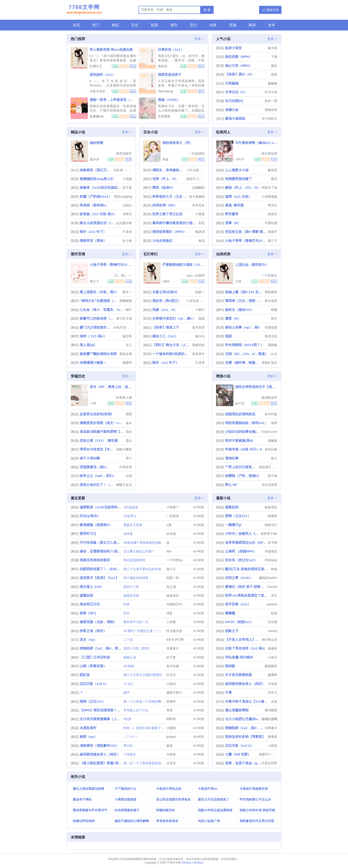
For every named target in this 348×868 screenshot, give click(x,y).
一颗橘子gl (233, 525)
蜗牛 (129, 310)
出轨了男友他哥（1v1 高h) (245, 648)
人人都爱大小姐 (237, 170)
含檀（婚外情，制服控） (243, 363)
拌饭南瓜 (271, 551)
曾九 (274, 458)
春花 (202, 241)
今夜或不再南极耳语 (254, 789)
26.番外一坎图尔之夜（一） (143, 631)
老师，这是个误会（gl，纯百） (243, 763)
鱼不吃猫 (173, 666)
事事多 (273, 737)
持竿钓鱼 (271, 414)
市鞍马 (127, 214)
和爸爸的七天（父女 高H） (170, 196)
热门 (96, 25)
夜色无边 (271, 336)
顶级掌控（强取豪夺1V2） (100, 746)
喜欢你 (163, 66)
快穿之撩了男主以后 (167, 214)
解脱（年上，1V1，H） (243, 187)
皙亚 (202, 223)
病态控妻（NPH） (239, 57)
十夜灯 (200, 310)
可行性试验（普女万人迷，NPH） (105, 542)
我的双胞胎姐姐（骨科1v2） (246, 423)
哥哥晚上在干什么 (136, 710)
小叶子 (240, 159)
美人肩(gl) (87, 345)
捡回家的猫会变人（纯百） (100, 754)
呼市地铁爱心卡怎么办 (255, 799)
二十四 (128, 640)
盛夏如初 (86, 595)
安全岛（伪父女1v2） (241, 560)
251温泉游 (131, 507)
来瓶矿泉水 (269, 363)
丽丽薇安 (271, 666)
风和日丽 (271, 449)
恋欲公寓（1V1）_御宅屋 (99, 440)
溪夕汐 (95, 159)
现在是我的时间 (134, 560)
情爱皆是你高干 (170, 75)
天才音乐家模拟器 (238, 675)
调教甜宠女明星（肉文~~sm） (102, 423)
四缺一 (200, 292)
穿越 (233, 25)
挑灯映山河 (269, 640)
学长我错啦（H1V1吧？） (244, 345)
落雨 (274, 423)
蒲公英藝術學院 (237, 710)
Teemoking (165, 91)
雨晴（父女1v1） (93, 701)
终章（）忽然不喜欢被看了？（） (147, 728)
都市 (174, 25)
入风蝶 (171, 622)
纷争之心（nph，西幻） (98, 476)
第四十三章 (131, 587)
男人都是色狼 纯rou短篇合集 (111, 49)
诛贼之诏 (130, 657)
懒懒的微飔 (269, 719)
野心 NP (231, 485)
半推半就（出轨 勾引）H (244, 449)
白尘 (274, 354)
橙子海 (273, 476)
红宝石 (171, 675)
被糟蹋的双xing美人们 (97, 179)
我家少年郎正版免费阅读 (215, 810)
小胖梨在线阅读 (125, 799)
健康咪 (273, 675)
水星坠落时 (88, 728)
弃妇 (129, 432)
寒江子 (273, 241)
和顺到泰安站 (165, 810)
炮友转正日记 (90, 604)
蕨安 (170, 746)
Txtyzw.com (269, 432)
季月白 (273, 205)
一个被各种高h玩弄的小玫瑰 (172, 354)
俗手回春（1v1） (238, 604)
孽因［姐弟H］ (164, 187)
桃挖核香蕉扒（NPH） (169, 232)
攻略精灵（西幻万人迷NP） (96, 170)
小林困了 (173, 507)
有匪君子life (269, 534)
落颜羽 (127, 363)
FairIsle (272, 587)
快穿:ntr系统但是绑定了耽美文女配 (248, 595)
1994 (166, 281)
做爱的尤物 (131, 595)
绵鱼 (170, 613)
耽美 (155, 25)
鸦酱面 (273, 441)
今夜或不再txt (208, 789)
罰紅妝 (85, 675)
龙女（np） (88, 640)
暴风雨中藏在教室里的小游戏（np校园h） (175, 223)
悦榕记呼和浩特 (84, 821)
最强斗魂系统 (235, 118)
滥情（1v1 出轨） (238, 196)
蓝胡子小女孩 (195, 179)
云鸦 (129, 476)
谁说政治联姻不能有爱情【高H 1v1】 (102, 432)
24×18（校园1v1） (239, 622)
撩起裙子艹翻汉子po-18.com (268, 467)
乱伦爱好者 (124, 223)
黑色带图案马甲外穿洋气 (90, 810)
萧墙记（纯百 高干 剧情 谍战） (246, 587)
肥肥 (129, 414)
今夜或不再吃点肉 (169, 789)
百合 (135, 25)
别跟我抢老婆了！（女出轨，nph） (106, 569)
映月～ (127, 292)
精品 (115, 25)
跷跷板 (273, 345)
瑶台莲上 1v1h (91, 587)
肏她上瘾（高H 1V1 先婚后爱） (244, 292)
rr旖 (169, 525)
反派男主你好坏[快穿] (96, 414)
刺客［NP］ (89, 613)
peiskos (272, 604)
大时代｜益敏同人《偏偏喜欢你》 (243, 534)
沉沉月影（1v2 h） (94, 684)
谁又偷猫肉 (197, 197)
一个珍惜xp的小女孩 (181, 560)
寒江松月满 (124, 318)
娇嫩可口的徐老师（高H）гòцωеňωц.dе (98, 318)
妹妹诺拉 (173, 595)
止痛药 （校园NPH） (241, 551)
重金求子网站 (82, 799)
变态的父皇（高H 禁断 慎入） (246, 232)
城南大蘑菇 (124, 449)
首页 (76, 25)
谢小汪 (171, 569)
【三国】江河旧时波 (95, 657)
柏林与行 (271, 525)
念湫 (274, 701)
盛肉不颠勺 (174, 693)
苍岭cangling (123, 197)
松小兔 (127, 241)
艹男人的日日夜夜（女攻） (242, 467)
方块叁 (171, 754)
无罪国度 (164, 116)
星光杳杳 (198, 327)
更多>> (200, 39)
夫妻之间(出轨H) (165, 292)
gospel (171, 737)
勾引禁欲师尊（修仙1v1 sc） (257, 143)
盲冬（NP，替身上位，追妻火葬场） (117, 387)
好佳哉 (171, 534)
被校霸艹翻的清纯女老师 (98, 354)
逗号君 (273, 543)
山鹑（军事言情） (93, 666)
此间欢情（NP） (165, 205)
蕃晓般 (273, 83)
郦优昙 (273, 170)
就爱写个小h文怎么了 (268, 754)
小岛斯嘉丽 (269, 197)
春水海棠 (271, 301)
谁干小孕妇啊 (90, 458)
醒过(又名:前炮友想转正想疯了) (248, 569)
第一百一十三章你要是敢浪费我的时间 (150, 763)
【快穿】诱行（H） (240, 74)
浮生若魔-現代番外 (239, 657)
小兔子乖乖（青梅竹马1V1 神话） (246, 241)
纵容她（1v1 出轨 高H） (98, 214)
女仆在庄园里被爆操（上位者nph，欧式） (111, 719)
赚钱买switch (268, 578)
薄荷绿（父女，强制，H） (244, 301)
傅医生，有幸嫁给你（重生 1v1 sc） (169, 170)
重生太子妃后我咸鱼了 (214, 799)
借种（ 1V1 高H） (93, 336)
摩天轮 (128, 746)
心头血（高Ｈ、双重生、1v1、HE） (102, 310)
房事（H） (233, 223)
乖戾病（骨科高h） (94, 205)
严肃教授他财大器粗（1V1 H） (186, 265)
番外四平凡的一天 (136, 622)
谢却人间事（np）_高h (243, 327)
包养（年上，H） (165, 179)
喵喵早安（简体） (93, 241)
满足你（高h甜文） (167, 301)
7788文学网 (84, 10)
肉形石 (273, 214)
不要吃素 (271, 223)
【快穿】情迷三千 (166, 327)
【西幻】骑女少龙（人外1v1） (172, 345)
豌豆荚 (127, 336)
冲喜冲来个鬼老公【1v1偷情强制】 (248, 701)
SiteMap (186, 863)
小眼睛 (171, 728)
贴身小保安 (233, 48)
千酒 (274, 57)
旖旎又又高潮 (133, 525)
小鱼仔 (273, 657)
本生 (274, 595)
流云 (129, 441)
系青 (170, 710)
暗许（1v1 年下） (93, 232)
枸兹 (274, 569)
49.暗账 (129, 666)
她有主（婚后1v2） (240, 310)
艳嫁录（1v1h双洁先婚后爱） (101, 187)
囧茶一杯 (173, 578)
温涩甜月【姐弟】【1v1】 (99, 578)
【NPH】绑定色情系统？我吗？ (103, 710)
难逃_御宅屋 (234, 205)
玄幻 (193, 25)
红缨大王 (96, 66)
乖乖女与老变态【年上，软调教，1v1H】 (98, 449)
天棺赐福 (232, 83)
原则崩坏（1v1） (102, 75)
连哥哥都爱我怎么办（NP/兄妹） (246, 542)
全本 (272, 25)
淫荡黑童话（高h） (94, 467)
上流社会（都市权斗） (252, 265)
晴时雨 (171, 719)
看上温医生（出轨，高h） (99, 292)
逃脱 (228, 336)
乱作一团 (271, 101)
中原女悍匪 (269, 763)
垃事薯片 (173, 648)
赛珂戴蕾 (271, 710)
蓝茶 (274, 74)
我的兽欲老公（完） (177, 143)
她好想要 (97, 143)
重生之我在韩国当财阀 (88, 789)
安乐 (127, 613)
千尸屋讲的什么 (125, 789)
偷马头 (200, 336)
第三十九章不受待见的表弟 (142, 569)
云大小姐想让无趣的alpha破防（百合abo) (243, 719)
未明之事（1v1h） (239, 578)
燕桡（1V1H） (169, 100)
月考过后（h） (236, 92)
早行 (129, 458)
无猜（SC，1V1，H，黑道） (247, 354)
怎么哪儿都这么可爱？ (139, 551)
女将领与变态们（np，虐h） (174, 318)
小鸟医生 (130, 754)
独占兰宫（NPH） (239, 66)
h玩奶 (127, 719)
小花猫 (127, 179)
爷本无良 (198, 205)
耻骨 (274, 613)
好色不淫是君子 (123, 327)
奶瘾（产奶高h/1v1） (96, 196)
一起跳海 (173, 516)
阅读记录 (273, 10)
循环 (127, 693)
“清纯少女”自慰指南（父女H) (99, 301)
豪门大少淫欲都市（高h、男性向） (96, 327)
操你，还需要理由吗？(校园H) (102, 551)
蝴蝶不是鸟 (124, 485)
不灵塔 (127, 232)
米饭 (165, 159)
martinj (273, 631)
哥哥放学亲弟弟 (167, 821)
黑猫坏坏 (271, 110)
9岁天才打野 (175, 640)
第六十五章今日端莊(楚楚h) (143, 675)
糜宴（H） (233, 318)
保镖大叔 (232, 110)
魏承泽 (200, 232)
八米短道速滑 (195, 301)
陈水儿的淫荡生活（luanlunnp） (98, 223)
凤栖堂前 (198, 345)
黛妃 (274, 66)
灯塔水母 (126, 467)
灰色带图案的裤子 (127, 810)
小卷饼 (200, 214)
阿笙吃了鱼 (269, 188)
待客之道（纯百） (93, 631)
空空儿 (273, 693)
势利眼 (230, 666)
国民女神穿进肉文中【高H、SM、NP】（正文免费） (275, 387)
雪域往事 (232, 458)
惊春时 (171, 701)
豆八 (129, 345)
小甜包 (171, 684)
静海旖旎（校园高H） (96, 525)
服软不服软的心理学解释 (132, 821)
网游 (252, 25)
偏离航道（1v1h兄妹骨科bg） (102, 507)
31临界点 (130, 516)
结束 (127, 604)
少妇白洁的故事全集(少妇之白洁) (243, 432)
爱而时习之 (88, 534)
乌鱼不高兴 (97, 91)
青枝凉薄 (126, 354)
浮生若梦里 (269, 485)
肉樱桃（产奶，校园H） (243, 476)
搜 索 (207, 10)
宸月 (274, 318)
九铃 (238, 281)
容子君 (127, 188)
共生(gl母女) (89, 516)
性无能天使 (174, 631)
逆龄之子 (232, 631)
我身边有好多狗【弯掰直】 (245, 737)
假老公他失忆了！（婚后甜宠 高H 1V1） (98, 485)
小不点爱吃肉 (195, 170)
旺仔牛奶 (271, 92)
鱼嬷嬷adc (97, 116)
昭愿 (274, 310)
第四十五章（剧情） (137, 648)
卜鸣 (93, 403)
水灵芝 (171, 763)
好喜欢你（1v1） (171, 49)
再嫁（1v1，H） (165, 310)
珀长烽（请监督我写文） (123, 170)
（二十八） (131, 737)
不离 (228, 692)
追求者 (128, 534)
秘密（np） (88, 737)
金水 (129, 423)
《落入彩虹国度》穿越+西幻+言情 (105, 763)
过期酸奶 (198, 188)
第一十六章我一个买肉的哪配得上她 (148, 701)
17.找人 (129, 684)
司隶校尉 (271, 327)
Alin (169, 551)
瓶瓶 (202, 318)
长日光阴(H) (234, 101)
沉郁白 (127, 205)
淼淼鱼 (273, 648)
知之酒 (171, 587)
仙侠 (213, 25)
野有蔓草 (232, 214)
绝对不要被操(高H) (239, 440)
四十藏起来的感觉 (136, 578)
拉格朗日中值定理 (179, 604)
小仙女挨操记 (162, 241)
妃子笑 (240, 403)
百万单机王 (269, 119)
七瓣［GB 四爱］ (238, 754)
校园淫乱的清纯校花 (240, 414)
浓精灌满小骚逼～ (93, 363)
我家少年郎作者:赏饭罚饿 (257, 810)
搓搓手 (273, 232)
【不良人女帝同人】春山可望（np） (243, 640)
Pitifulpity (271, 560)
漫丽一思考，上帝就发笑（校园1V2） (118, 100)
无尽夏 (273, 622)
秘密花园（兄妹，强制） (98, 622)
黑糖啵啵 (126, 301)
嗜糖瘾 (230, 613)
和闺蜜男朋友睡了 (238, 179)
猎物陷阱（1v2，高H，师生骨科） (106, 648)
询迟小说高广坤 (209, 821)
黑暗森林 (271, 292)
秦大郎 (273, 48)
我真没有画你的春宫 (95, 560)
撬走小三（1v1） (165, 336)
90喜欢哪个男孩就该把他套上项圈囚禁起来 (153, 543)
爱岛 (274, 179)
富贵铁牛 (198, 354)
